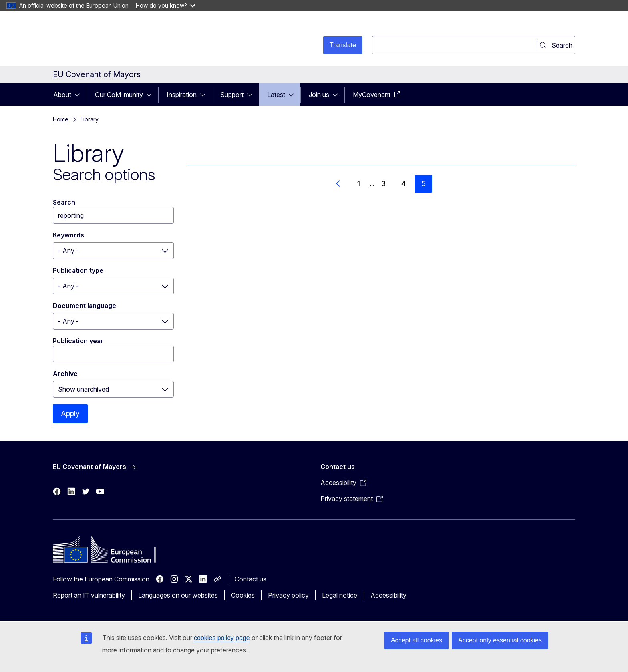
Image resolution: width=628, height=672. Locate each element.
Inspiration (182, 95)
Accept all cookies (417, 640)
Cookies (243, 595)
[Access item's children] (80, 95)
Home (61, 119)
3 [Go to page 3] (383, 184)
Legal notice (340, 595)
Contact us (251, 579)
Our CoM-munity (119, 95)
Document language (85, 306)
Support (232, 95)
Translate (343, 45)
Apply (70, 413)
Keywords (68, 235)
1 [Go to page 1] (359, 184)
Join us (319, 95)
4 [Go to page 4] (404, 184)
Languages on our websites (178, 595)
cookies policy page (222, 638)
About (62, 95)
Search (64, 202)
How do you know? (165, 5)
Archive (65, 374)
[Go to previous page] (338, 184)
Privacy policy (288, 595)
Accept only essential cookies (500, 640)
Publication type (78, 270)
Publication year (78, 341)
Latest (276, 95)
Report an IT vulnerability (89, 595)
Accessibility (388, 595)
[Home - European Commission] (118, 40)
